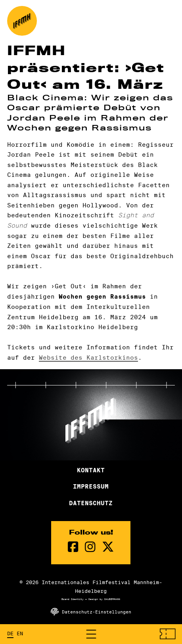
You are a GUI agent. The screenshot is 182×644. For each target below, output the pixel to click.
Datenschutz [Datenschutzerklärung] (91, 503)
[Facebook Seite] (73, 547)
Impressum (91, 487)
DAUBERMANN (112, 599)
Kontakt (91, 470)
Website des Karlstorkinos (88, 357)
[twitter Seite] (108, 547)
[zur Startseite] (22, 21)
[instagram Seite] (90, 547)
